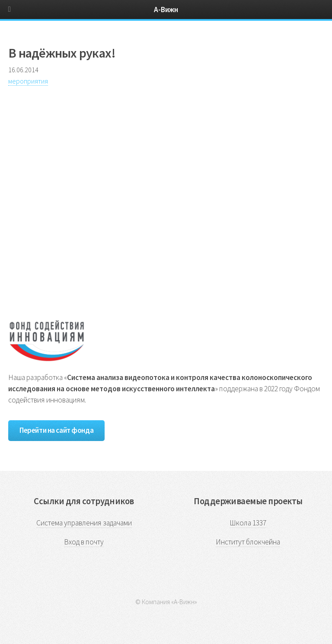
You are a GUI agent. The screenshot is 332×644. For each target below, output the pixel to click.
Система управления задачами (84, 523)
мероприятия (28, 81)
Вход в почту (84, 542)
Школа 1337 (248, 523)
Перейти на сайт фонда (56, 430)
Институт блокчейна (248, 542)
